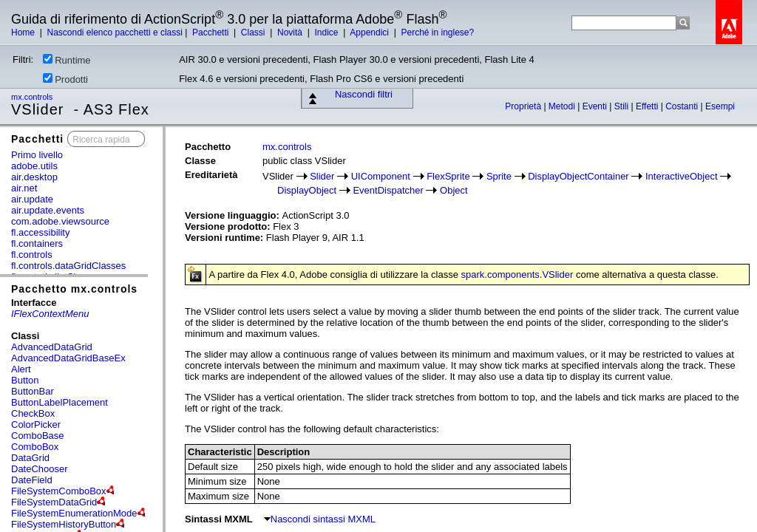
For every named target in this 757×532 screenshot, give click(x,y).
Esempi (720, 106)
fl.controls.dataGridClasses (68, 266)
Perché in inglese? (437, 33)
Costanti (683, 106)
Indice (327, 33)
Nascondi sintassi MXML (320, 519)
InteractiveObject (682, 176)
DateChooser (40, 469)
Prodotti (65, 79)
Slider (322, 176)
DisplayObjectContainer (578, 176)
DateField (32, 480)
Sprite (499, 176)
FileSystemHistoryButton (64, 524)
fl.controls (32, 255)
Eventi (596, 106)
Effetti (648, 106)
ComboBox (35, 447)
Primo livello (37, 155)
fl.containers (37, 243)
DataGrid (30, 458)
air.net (24, 188)
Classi (254, 33)
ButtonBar (33, 391)
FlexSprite (448, 176)
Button (25, 380)
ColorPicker (36, 424)
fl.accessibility (40, 232)
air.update (32, 199)
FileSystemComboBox (59, 491)
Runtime (67, 60)
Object (454, 190)
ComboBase (38, 436)
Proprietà (524, 106)
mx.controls (33, 97)
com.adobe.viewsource (60, 221)
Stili (623, 106)
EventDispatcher (388, 190)
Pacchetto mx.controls (74, 289)
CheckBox (33, 413)
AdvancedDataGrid (52, 347)
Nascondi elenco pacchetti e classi (114, 33)
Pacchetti (212, 33)
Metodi (563, 106)
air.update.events (48, 210)
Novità (291, 33)
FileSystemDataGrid (54, 502)
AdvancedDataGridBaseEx (68, 358)
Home (24, 33)
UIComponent (381, 176)
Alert (21, 369)
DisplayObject (307, 190)
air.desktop (34, 177)
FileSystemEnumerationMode (74, 513)
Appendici (370, 33)
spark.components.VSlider (517, 274)
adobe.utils (34, 166)
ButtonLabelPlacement (60, 402)
